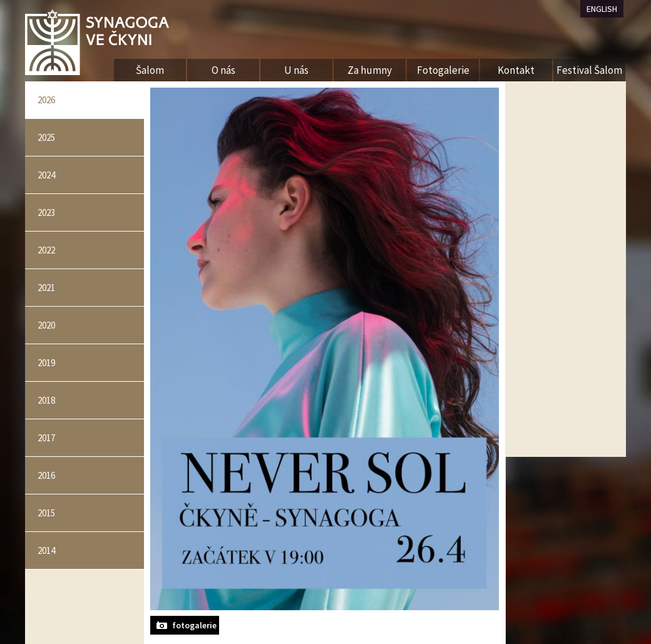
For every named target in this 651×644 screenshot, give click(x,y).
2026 (46, 100)
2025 (46, 137)
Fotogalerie (443, 70)
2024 (46, 175)
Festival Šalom (589, 70)
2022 (46, 250)
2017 (46, 438)
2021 (46, 288)
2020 (46, 325)
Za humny (370, 70)
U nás (296, 70)
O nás (223, 70)
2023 (46, 212)
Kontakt (516, 70)
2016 (46, 475)
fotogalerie (194, 625)
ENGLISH (602, 9)
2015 (46, 513)
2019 (46, 363)
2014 (46, 550)
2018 (46, 400)
